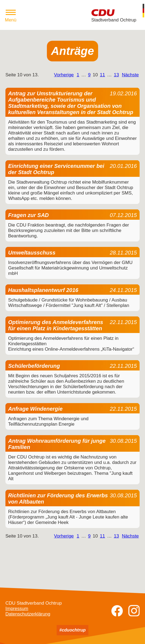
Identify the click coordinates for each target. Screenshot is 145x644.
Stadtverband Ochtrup (114, 20)
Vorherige (64, 75)
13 (116, 75)
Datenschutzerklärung (28, 614)
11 (103, 75)
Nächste (130, 75)
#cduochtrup (72, 630)
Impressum (17, 609)
